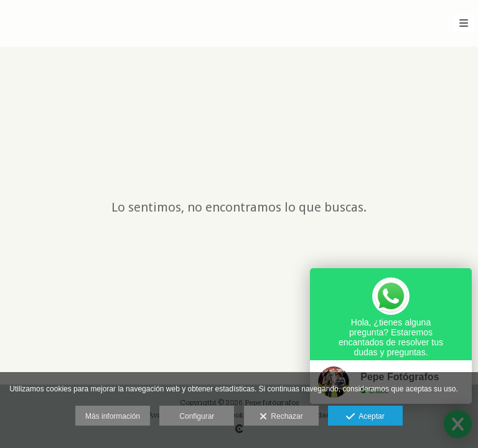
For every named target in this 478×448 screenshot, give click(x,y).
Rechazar (281, 417)
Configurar (197, 416)
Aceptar (365, 417)
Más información (113, 416)
